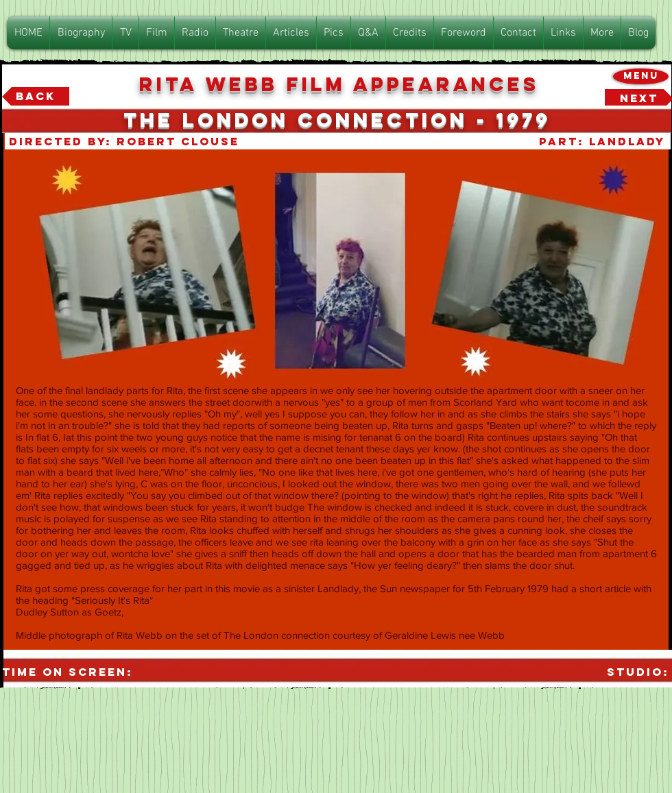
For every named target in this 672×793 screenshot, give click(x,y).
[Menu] (641, 76)
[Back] (36, 97)
